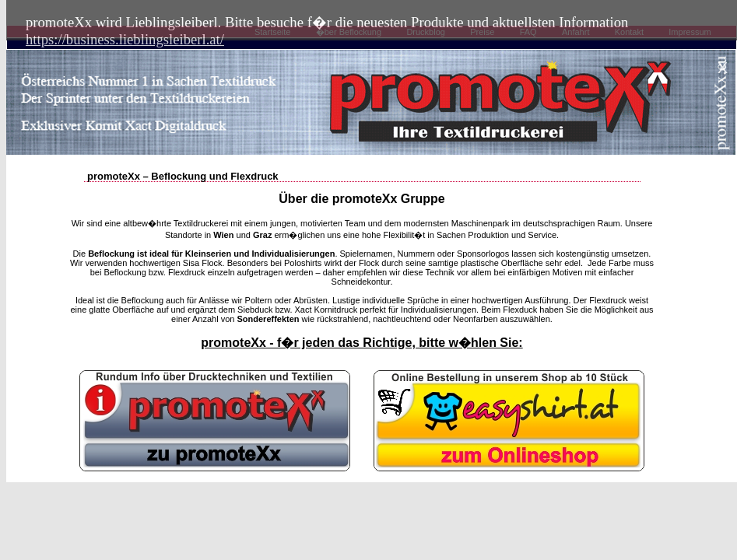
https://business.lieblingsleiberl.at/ (125, 39)
